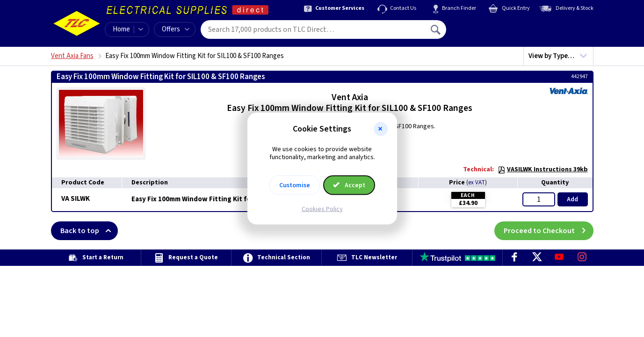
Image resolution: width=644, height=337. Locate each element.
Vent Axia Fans (72, 56)
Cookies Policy (322, 209)
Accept (349, 185)
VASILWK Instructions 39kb (543, 169)
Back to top (89, 231)
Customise (295, 185)
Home (121, 29)
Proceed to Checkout (549, 231)
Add (572, 199)
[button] (381, 129)
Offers (176, 29)
